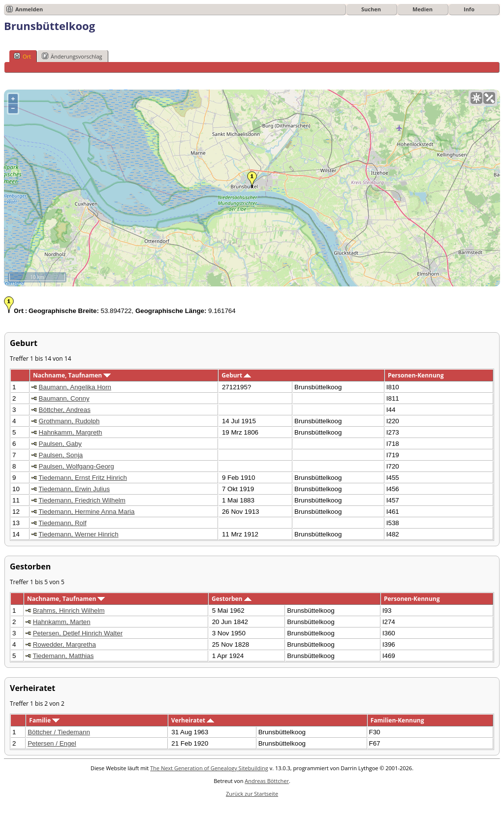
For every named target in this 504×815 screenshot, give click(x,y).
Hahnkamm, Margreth (71, 432)
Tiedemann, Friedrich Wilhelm (82, 500)
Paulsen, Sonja (61, 455)
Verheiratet (193, 720)
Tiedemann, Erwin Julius (74, 489)
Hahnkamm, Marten (62, 622)
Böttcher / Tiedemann (59, 732)
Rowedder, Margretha (64, 644)
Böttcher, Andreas (65, 410)
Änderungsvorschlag (72, 56)
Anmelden (29, 9)
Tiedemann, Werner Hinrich (78, 534)
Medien (423, 9)
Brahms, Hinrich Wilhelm (69, 611)
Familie (44, 720)
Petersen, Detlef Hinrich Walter (78, 633)
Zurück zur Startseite (252, 794)
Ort (22, 56)
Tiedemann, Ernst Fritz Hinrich (83, 478)
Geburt (236, 375)
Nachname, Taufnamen (72, 375)
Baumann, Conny (64, 398)
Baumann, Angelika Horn (75, 387)
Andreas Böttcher (267, 781)
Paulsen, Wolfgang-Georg (77, 466)
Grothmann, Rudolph (69, 421)
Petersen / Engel (52, 743)
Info (469, 9)
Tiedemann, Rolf (62, 523)
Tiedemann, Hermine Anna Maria (86, 512)
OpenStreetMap (441, 283)
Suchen (371, 9)
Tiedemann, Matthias (63, 656)
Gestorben (232, 599)
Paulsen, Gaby (60, 444)
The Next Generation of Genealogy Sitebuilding (209, 768)
